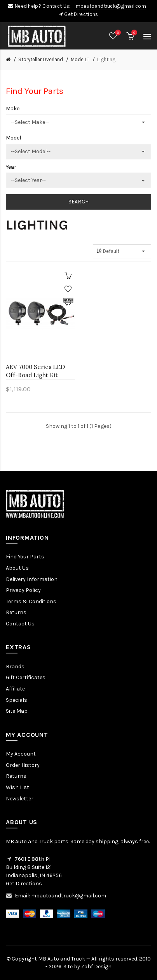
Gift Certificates (26, 677)
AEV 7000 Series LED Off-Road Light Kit (35, 371)
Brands (15, 667)
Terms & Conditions (31, 601)
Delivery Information (32, 579)
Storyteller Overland (41, 59)
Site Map (17, 711)
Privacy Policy (23, 590)
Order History (23, 765)
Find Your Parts (25, 557)
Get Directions (81, 14)
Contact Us (20, 624)
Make (13, 109)
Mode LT (80, 59)
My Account (21, 754)
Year (11, 167)
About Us (17, 568)
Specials (17, 700)
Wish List (17, 787)
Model (13, 138)
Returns (16, 612)
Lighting (106, 59)
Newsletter (20, 799)
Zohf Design (96, 967)
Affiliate (15, 689)
